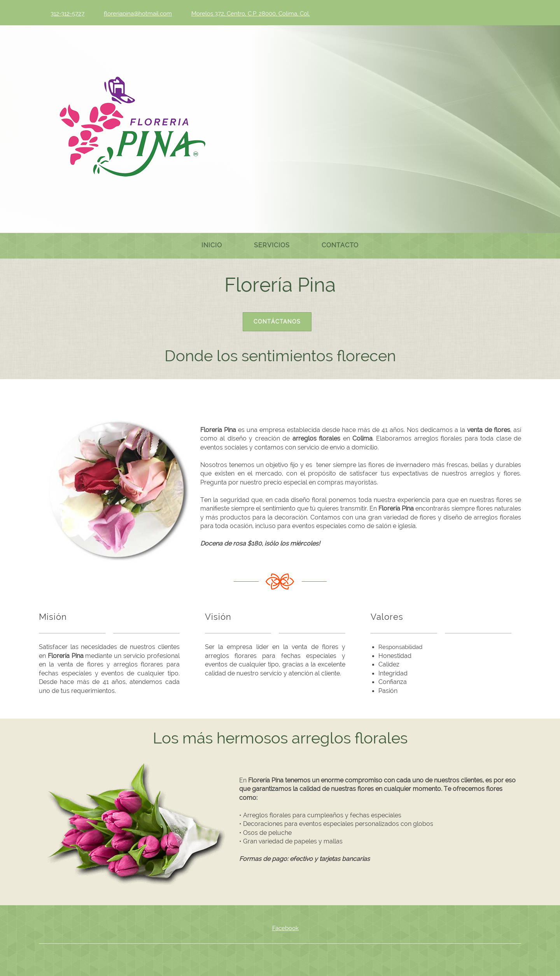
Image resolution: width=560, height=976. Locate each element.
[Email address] (136, 14)
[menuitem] (212, 246)
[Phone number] (66, 14)
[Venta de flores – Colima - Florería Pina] (132, 129)
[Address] (249, 14)
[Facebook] (280, 928)
